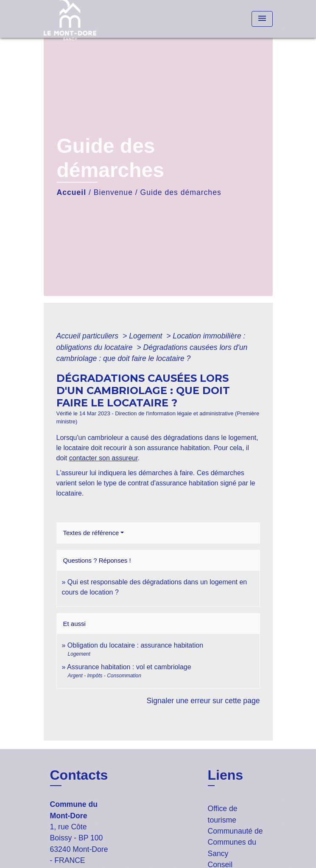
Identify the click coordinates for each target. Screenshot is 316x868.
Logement (147, 336)
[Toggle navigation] (262, 19)
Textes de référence (91, 533)
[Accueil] (76, 19)
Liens (226, 775)
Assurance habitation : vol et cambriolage (129, 667)
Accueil (72, 192)
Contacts (79, 775)
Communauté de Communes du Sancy (235, 842)
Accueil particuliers (89, 336)
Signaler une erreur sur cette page (203, 701)
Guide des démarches (181, 192)
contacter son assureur (103, 458)
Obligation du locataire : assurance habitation (135, 645)
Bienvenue (113, 192)
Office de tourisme (223, 814)
